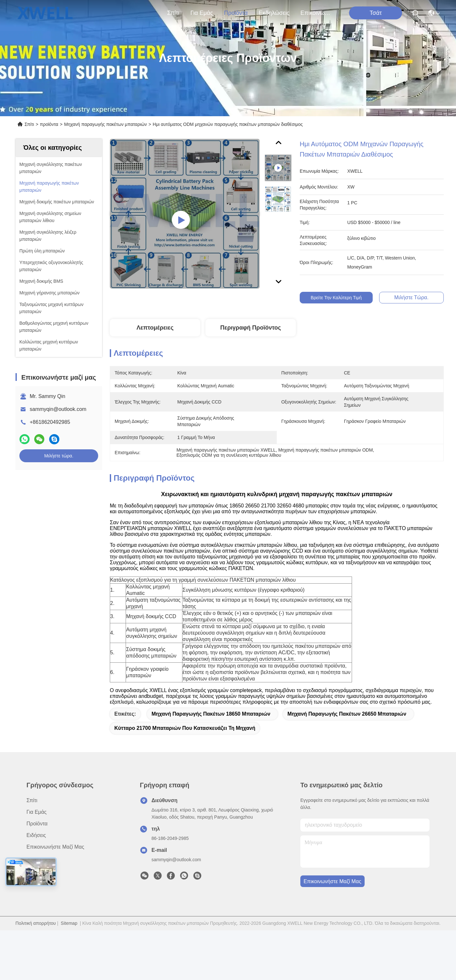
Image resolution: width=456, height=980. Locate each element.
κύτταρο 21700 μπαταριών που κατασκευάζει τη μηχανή (185, 728)
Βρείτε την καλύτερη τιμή (344, 298)
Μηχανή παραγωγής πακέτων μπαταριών (106, 124)
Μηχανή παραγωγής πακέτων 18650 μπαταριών (211, 714)
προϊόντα (236, 13)
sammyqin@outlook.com (58, 409)
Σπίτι (173, 13)
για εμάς (202, 13)
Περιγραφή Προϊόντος (251, 328)
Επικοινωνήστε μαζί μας (316, 13)
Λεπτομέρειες (155, 328)
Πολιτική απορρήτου (36, 923)
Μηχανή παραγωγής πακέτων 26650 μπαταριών (347, 714)
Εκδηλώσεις (274, 13)
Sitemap (69, 923)
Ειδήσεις (36, 835)
